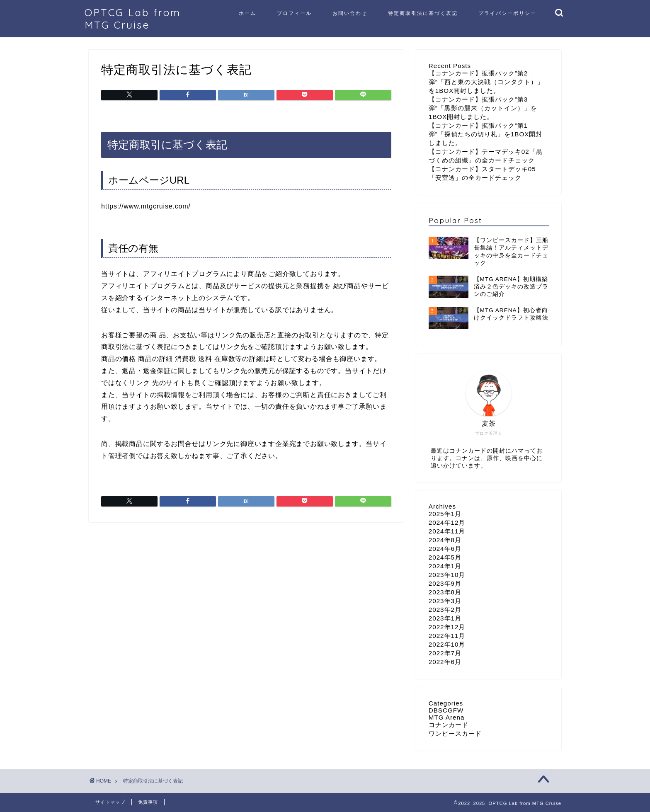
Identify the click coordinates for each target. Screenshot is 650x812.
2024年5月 (445, 557)
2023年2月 (445, 610)
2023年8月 (445, 592)
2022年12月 (447, 627)
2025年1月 (445, 514)
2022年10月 (447, 644)
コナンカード (449, 725)
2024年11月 (447, 531)
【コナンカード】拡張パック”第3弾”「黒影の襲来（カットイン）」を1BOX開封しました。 (483, 108)
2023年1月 (445, 618)
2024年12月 (447, 522)
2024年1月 (445, 566)
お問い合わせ (350, 13)
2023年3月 (445, 601)
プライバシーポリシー (507, 13)
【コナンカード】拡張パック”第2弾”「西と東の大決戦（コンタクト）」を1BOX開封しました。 (486, 82)
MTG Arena (447, 717)
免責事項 (148, 802)
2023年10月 (447, 575)
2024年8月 (445, 540)
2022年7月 (445, 653)
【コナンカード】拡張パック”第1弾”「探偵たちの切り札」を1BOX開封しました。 (486, 134)
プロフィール (294, 13)
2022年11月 (447, 636)
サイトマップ (110, 802)
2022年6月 (445, 662)
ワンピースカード (455, 733)
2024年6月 (445, 549)
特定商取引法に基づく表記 (423, 13)
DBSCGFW (446, 710)
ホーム (247, 13)
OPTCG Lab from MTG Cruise (133, 19)
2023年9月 (445, 583)
